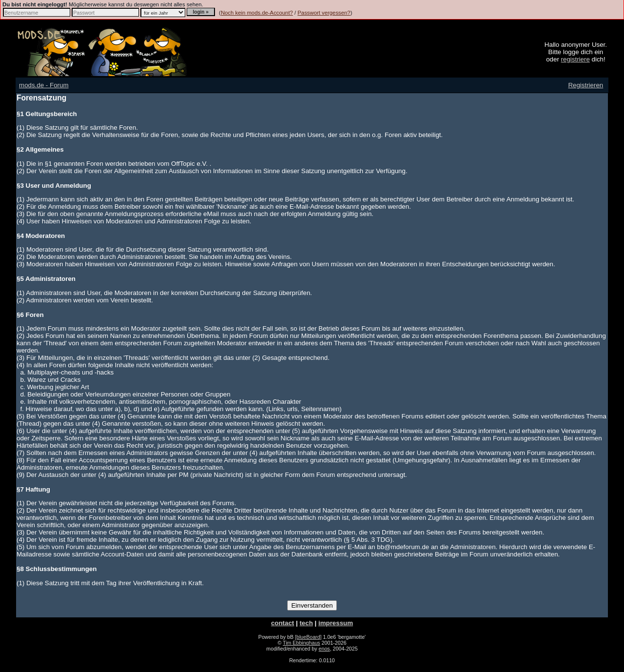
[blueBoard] (308, 637)
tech (306, 623)
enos (324, 649)
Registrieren (585, 85)
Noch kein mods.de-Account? (257, 13)
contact (283, 623)
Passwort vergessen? (324, 13)
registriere (575, 59)
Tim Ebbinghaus (302, 643)
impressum (336, 623)
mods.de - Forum (44, 85)
